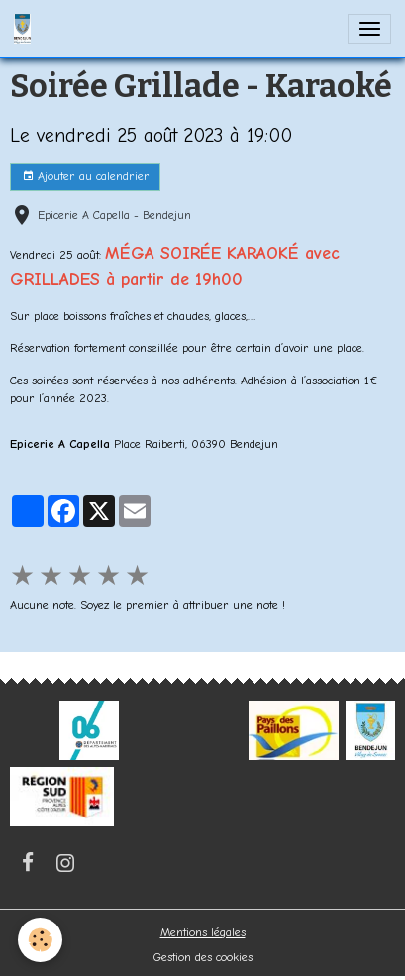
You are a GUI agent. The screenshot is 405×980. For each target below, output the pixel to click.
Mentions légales (203, 932)
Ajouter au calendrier (86, 177)
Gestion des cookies (203, 957)
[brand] (26, 29)
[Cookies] (40, 940)
